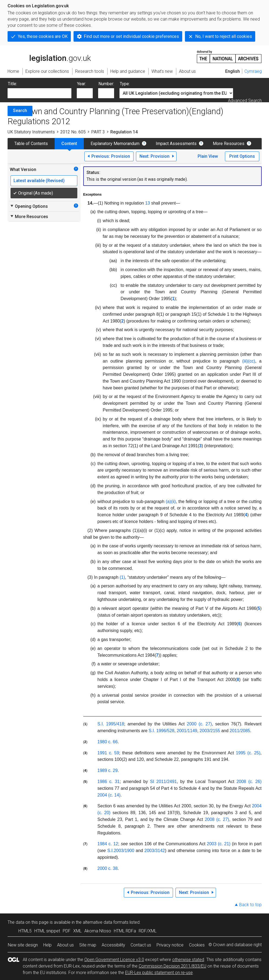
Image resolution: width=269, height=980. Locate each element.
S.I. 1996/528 (162, 731)
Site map (88, 945)
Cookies (197, 945)
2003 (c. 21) (219, 844)
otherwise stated (188, 960)
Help (47, 945)
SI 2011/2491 (163, 782)
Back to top (250, 905)
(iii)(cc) (249, 361)
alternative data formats (106, 922)
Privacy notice (170, 945)
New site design (23, 945)
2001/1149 (187, 731)
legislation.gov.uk (49, 56)
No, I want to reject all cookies (224, 36)
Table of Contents (31, 144)
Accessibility (113, 945)
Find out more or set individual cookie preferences (131, 36)
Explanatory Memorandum (115, 144)
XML (77, 931)
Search (20, 111)
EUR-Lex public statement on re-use (159, 973)
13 (148, 203)
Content (69, 144)
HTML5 (25, 931)
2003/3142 (155, 851)
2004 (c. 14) (109, 795)
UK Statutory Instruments (31, 132)
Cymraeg (253, 71)
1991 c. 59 (108, 753)
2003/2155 (210, 731)
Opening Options (29, 206)
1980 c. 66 (107, 742)
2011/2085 (240, 731)
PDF (67, 931)
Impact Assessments (176, 144)
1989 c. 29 (107, 770)
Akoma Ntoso (98, 931)
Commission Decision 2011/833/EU (172, 966)
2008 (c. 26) (249, 782)
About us (65, 945)
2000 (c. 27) (199, 724)
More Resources (229, 144)
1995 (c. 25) (248, 753)
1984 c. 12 (108, 844)
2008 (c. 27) (217, 819)
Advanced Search (245, 101)
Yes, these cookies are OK (43, 36)
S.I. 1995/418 (111, 724)
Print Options (242, 156)
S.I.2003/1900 (121, 851)
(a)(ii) (171, 501)
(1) (122, 577)
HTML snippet (47, 931)
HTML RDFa (125, 931)
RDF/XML (148, 931)
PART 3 (98, 132)
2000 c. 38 (107, 868)
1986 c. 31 (108, 782)
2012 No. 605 (73, 132)
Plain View (208, 156)
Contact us (141, 945)
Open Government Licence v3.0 (114, 960)
